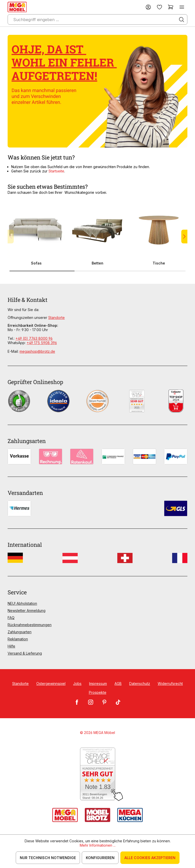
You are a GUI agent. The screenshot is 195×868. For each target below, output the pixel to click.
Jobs (77, 683)
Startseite (56, 171)
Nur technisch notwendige (48, 858)
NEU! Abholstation (22, 603)
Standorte (56, 318)
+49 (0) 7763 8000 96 (34, 338)
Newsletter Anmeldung (27, 610)
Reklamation (18, 639)
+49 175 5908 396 (42, 343)
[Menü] (182, 7)
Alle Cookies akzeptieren (150, 858)
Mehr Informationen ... (98, 845)
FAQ (11, 618)
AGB (118, 683)
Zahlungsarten (20, 632)
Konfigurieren (100, 858)
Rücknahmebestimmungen (30, 625)
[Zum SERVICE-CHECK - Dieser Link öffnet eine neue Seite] (98, 774)
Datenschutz (140, 683)
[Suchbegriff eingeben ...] (97, 19)
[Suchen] (182, 20)
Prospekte (98, 692)
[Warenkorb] (171, 7)
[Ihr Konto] (148, 7)
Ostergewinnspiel (51, 683)
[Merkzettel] (159, 7)
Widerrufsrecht (170, 683)
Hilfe (11, 646)
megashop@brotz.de (37, 351)
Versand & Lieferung (25, 653)
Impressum (98, 683)
